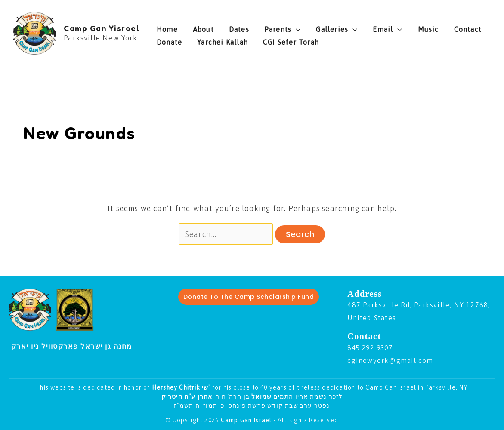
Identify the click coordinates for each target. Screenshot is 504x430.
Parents (258, 27)
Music (390, 27)
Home (167, 27)
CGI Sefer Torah (244, 40)
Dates (226, 27)
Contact (423, 27)
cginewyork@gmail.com (390, 360)
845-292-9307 (372, 348)
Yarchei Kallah (182, 40)
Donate (458, 27)
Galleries (306, 27)
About (197, 27)
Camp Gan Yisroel (102, 28)
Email (351, 27)
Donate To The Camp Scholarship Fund (249, 297)
